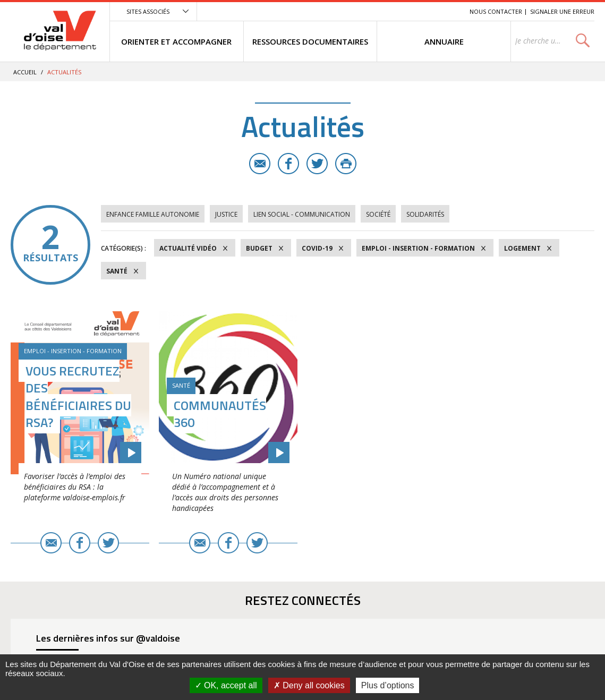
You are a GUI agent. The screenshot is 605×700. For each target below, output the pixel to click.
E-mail (260, 164)
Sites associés (148, 11)
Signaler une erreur (562, 11)
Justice (226, 214)
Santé (117, 271)
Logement (522, 248)
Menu (384, 11)
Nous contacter (496, 11)
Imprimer (346, 164)
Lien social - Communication (302, 214)
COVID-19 (317, 248)
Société (378, 214)
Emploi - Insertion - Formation (418, 248)
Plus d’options (388, 685)
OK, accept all (226, 685)
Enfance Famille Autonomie (153, 214)
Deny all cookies (309, 685)
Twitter (317, 164)
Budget (259, 248)
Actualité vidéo (188, 248)
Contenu (411, 11)
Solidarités (425, 214)
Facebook (288, 164)
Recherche (447, 11)
